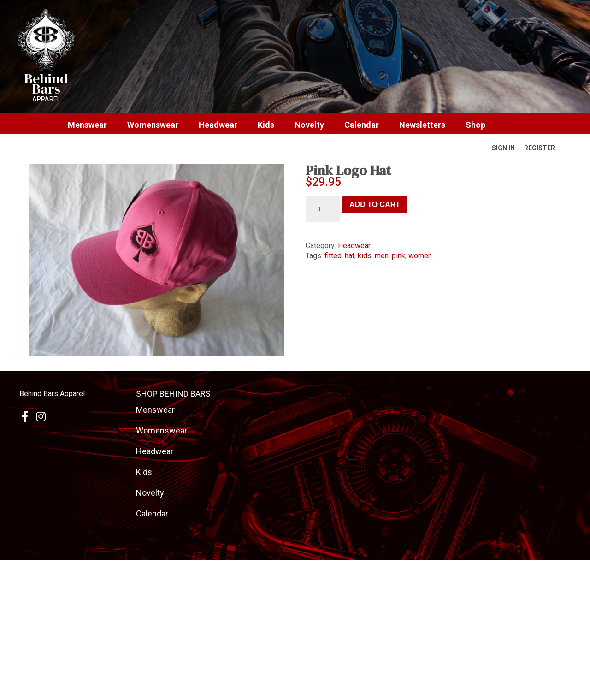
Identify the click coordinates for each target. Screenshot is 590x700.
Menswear (87, 125)
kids (365, 256)
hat (350, 256)
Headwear (218, 125)
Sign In (503, 148)
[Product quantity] (323, 209)
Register (540, 148)
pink (398, 256)
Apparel (46, 99)
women (420, 256)
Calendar (362, 125)
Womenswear (153, 125)
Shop (475, 125)
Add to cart (375, 205)
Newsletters (422, 125)
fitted (333, 256)
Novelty (309, 125)
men (382, 256)
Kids (266, 125)
